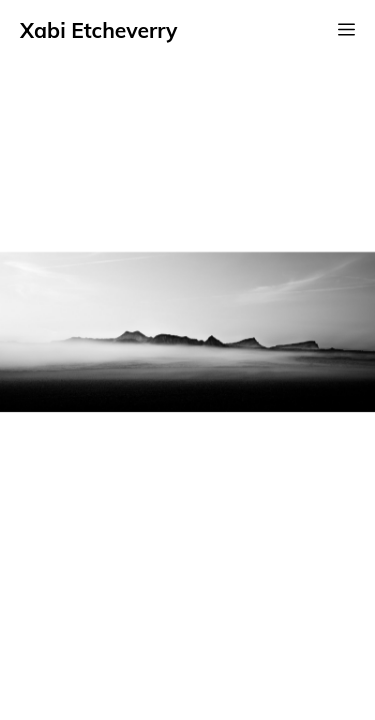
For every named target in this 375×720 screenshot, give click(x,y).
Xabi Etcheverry (98, 30)
